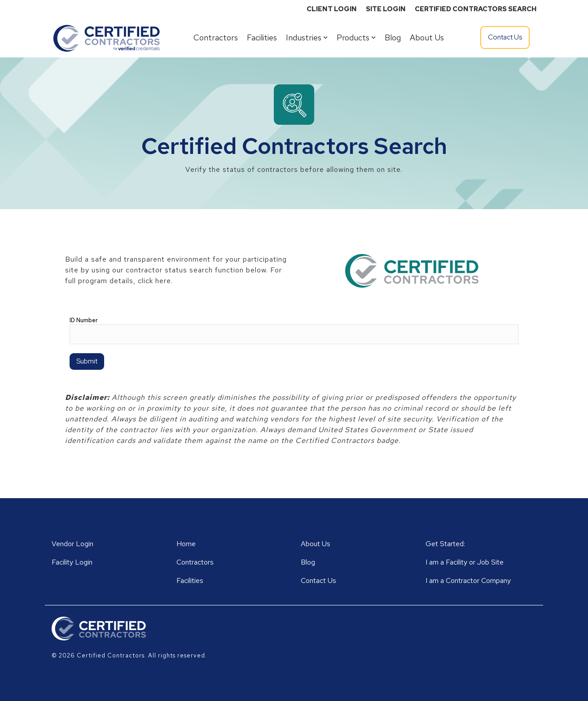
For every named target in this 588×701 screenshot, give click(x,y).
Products (356, 37)
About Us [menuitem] (316, 544)
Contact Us (505, 37)
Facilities (262, 37)
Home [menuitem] (186, 544)
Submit (87, 361)
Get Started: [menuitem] (445, 544)
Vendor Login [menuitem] (72, 544)
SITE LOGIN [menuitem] (386, 9)
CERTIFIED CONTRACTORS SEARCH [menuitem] (476, 9)
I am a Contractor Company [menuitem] (468, 581)
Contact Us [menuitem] (318, 581)
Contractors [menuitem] (195, 562)
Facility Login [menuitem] (72, 562)
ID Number (84, 320)
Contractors (216, 37)
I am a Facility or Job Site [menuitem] (465, 562)
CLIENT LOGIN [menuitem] (332, 9)
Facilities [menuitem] (190, 581)
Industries (307, 37)
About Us (427, 37)
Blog (393, 37)
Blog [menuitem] (308, 562)
